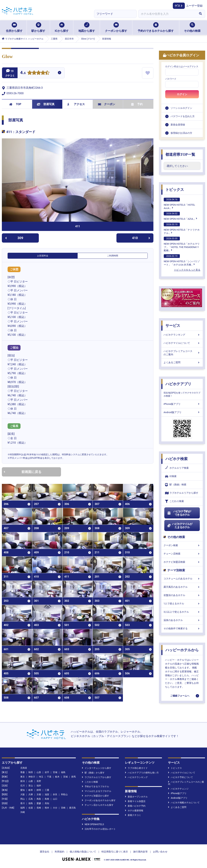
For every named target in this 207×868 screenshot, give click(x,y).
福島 (63, 772)
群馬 (74, 777)
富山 (31, 786)
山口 (55, 799)
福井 (39, 786)
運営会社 (45, 852)
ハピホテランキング (182, 335)
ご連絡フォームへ (180, 696)
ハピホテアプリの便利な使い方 (142, 773)
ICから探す (62, 27)
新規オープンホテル (136, 797)
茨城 (65, 777)
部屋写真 (46, 104)
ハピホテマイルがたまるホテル (180, 526)
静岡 (39, 790)
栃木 (57, 777)
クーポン (107, 104)
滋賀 (47, 794)
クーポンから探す (116, 27)
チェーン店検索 (182, 554)
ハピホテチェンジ (178, 789)
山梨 (31, 781)
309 (14, 238)
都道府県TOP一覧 (180, 154)
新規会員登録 (178, 125)
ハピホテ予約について (180, 777)
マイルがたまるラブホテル (97, 791)
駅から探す (38, 27)
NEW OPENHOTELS (93, 824)
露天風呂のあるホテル (182, 587)
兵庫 (31, 794)
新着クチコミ (133, 815)
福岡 (23, 808)
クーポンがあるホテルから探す (99, 800)
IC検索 (171, 476)
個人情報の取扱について (83, 852)
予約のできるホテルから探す (156, 27)
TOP (15, 104)
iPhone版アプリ (182, 404)
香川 (23, 803)
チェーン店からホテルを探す (98, 805)
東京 (23, 777)
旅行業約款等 (140, 852)
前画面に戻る (23, 472)
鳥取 (39, 799)
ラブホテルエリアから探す (182, 493)
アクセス (76, 104)
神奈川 (32, 777)
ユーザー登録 (194, 6)
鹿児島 (72, 808)
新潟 (23, 781)
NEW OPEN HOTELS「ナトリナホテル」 (182, 229)
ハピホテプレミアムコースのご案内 (182, 353)
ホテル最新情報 (134, 811)
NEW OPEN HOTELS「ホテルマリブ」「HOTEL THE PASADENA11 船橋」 (182, 244)
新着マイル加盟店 (135, 801)
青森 (23, 772)
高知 (47, 803)
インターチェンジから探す (97, 768)
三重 (47, 790)
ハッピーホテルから (182, 650)
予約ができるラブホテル (95, 787)
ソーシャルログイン (181, 108)
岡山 (23, 799)
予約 (137, 104)
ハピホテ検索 (177, 459)
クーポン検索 (182, 545)
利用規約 (60, 852)
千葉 (49, 777)
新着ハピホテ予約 (135, 806)
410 (141, 238)
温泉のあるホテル (182, 620)
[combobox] (167, 14)
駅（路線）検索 (176, 485)
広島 (31, 799)
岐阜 (31, 790)
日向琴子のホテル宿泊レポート (99, 829)
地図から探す (87, 27)
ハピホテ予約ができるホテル (179, 513)
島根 (47, 799)
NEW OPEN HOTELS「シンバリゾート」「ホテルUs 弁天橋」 (182, 260)
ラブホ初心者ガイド (136, 768)
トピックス (175, 190)
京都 (39, 794)
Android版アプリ (182, 412)
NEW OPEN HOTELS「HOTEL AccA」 (179, 204)
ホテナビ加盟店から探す (95, 796)
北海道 (24, 768)
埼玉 (41, 777)
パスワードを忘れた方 (183, 116)
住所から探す (14, 27)
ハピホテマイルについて (182, 343)
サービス (173, 326)
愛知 (23, 790)
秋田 (31, 772)
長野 (39, 781)
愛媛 (39, 803)
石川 (23, 786)
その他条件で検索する (182, 628)
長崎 (39, 808)
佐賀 (31, 808)
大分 (55, 808)
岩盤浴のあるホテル (182, 595)
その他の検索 (192, 27)
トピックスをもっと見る (187, 270)
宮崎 (63, 808)
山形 (39, 772)
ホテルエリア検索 (177, 468)
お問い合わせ (160, 852)
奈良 (55, 794)
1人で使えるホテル (182, 604)
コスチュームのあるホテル (182, 579)
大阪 (23, 794)
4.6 (23, 73)
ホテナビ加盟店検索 (182, 562)
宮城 (55, 772)
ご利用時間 (113, 256)
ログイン (182, 94)
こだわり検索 (174, 501)
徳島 (31, 803)
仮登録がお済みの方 (181, 133)
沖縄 (23, 812)
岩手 (47, 772)
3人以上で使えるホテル (182, 612)
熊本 (47, 808)
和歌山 (64, 794)
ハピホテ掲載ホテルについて (184, 803)
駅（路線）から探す (93, 773)
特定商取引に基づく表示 (115, 852)
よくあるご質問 (182, 362)
